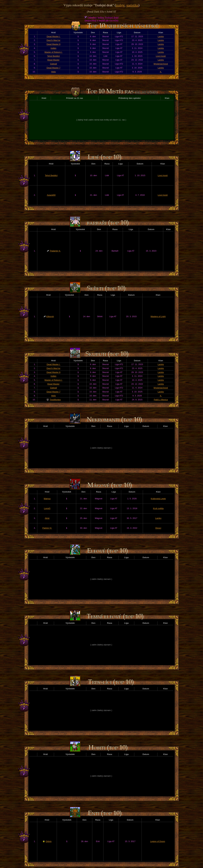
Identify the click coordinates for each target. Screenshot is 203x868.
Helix (54, 72)
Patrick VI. (47, 528)
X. (161, 72)
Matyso (47, 499)
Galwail (54, 64)
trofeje (120, 5)
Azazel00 (51, 195)
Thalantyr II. (55, 251)
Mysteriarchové (161, 64)
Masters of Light (158, 316)
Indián (53, 48)
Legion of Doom (158, 841)
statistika (132, 5)
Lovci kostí (161, 56)
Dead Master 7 (53, 68)
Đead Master (53, 60)
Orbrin (49, 841)
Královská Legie (158, 499)
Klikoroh (50, 316)
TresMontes (55, 400)
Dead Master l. (53, 36)
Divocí (158, 528)
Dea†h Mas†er (53, 40)
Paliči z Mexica (161, 400)
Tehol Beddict (53, 56)
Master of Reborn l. (53, 52)
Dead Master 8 (53, 44)
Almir (47, 518)
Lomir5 (47, 508)
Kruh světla (158, 508)
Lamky (161, 36)
